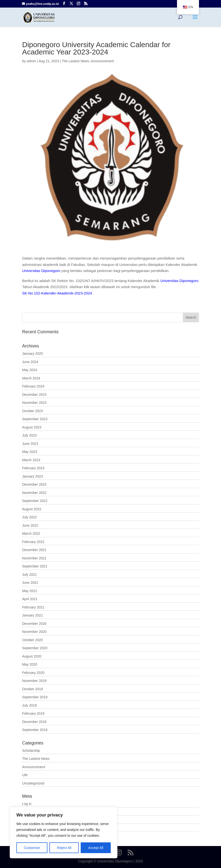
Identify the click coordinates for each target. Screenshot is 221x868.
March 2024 (31, 378)
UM (25, 775)
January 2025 (32, 354)
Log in (27, 804)
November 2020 (34, 632)
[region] (64, 833)
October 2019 (32, 689)
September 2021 (35, 566)
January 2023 (32, 476)
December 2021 (34, 550)
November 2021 (34, 558)
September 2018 (35, 730)
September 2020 (35, 648)
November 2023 (34, 403)
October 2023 (32, 411)
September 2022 (35, 501)
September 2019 (35, 697)
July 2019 (29, 705)
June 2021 (30, 583)
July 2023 (29, 435)
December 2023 (34, 395)
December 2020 (34, 624)
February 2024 (33, 386)
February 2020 (33, 673)
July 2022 (29, 517)
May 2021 (29, 591)
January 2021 (32, 615)
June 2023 (30, 444)
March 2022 (31, 533)
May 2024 (29, 370)
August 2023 (32, 427)
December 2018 (34, 722)
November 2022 (34, 493)
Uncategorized (33, 783)
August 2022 (32, 509)
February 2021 (33, 607)
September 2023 (35, 419)
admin (31, 61)
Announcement (102, 61)
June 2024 (30, 362)
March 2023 (31, 460)
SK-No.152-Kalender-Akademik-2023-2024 (57, 293)
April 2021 (30, 599)
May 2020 (29, 664)
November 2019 (34, 681)
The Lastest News (75, 61)
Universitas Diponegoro (41, 271)
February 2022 (33, 542)
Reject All (64, 848)
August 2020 (32, 656)
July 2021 (29, 575)
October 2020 (32, 640)
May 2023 (29, 452)
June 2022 (30, 525)
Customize (32, 848)
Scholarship (31, 751)
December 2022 (34, 484)
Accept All (96, 848)
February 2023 (33, 468)
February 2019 (33, 713)
